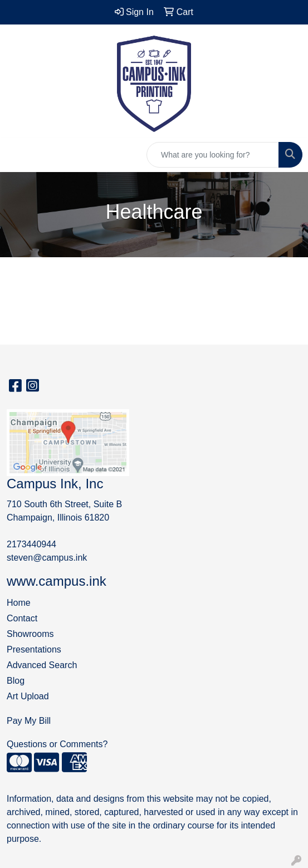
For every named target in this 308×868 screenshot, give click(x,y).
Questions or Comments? (57, 744)
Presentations (34, 649)
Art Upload (28, 696)
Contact (22, 618)
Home (19, 603)
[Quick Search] (213, 155)
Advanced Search (42, 665)
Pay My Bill (29, 721)
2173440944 (31, 544)
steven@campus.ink (47, 558)
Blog (16, 681)
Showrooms (30, 634)
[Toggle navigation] (17, 155)
